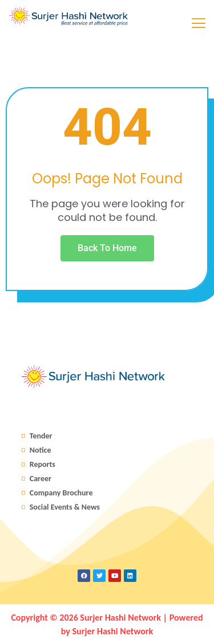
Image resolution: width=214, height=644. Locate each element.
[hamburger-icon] (198, 24)
